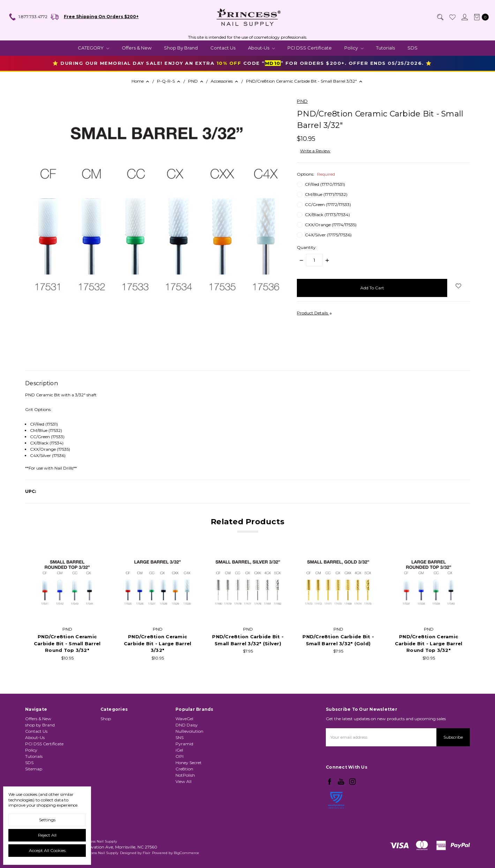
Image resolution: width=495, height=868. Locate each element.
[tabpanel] (67, 608)
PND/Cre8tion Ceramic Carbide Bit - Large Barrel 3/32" (158, 644)
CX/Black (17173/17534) (327, 215)
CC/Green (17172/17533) (328, 204)
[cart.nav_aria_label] (480, 17)
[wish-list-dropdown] (459, 286)
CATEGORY (93, 48)
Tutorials (385, 48)
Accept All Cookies (47, 850)
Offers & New (137, 48)
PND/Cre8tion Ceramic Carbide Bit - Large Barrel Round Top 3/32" (429, 644)
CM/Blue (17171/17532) (326, 194)
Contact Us (223, 48)
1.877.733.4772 (28, 17)
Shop (106, 750)
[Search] (440, 17)
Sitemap (34, 778)
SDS (412, 48)
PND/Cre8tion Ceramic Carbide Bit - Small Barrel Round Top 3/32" (67, 644)
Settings (47, 820)
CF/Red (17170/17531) (325, 184)
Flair (147, 853)
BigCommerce (186, 853)
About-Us (261, 48)
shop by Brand (181, 48)
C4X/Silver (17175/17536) (328, 235)
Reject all (47, 835)
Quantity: (307, 247)
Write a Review (315, 151)
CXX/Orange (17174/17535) (331, 225)
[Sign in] (464, 17)
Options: (316, 174)
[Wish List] (452, 17)
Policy (354, 48)
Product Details (315, 313)
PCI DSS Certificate (310, 48)
